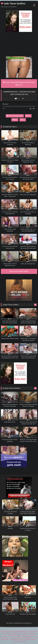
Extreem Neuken (10, 633)
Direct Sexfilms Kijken (15, 635)
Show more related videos (19, 271)
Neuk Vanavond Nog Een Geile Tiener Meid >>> (19, 84)
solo (23, 120)
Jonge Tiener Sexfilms (19, 642)
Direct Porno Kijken (23, 633)
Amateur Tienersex (28, 635)
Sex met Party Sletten (17, 639)
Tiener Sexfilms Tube (7, 631)
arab (28, 116)
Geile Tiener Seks (15, 637)
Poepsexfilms (4, 637)
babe (15, 120)
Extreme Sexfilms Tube (22, 631)
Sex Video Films (27, 637)
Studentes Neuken (31, 639)
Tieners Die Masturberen (15, 116)
